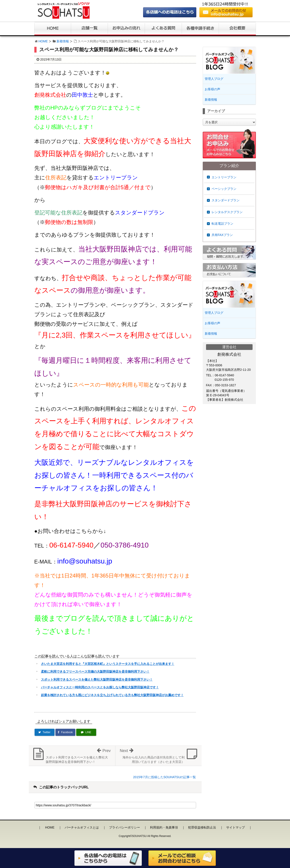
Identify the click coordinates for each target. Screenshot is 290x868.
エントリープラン (224, 177)
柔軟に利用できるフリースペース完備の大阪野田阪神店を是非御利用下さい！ (95, 672)
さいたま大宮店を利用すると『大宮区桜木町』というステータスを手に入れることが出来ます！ (108, 664)
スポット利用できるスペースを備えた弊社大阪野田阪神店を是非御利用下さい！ (97, 679)
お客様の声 (212, 89)
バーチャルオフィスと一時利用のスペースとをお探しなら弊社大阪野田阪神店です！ (100, 687)
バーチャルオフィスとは (82, 827)
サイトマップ (236, 827)
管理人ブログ (214, 79)
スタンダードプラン (226, 200)
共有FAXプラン (222, 235)
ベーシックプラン (224, 189)
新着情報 (63, 41)
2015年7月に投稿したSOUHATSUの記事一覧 (165, 777)
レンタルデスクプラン (227, 212)
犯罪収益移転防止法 (202, 827)
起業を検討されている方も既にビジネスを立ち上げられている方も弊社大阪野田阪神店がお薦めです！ (112, 695)
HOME (43, 41)
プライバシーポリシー (125, 827)
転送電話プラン (222, 224)
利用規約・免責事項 (164, 827)
